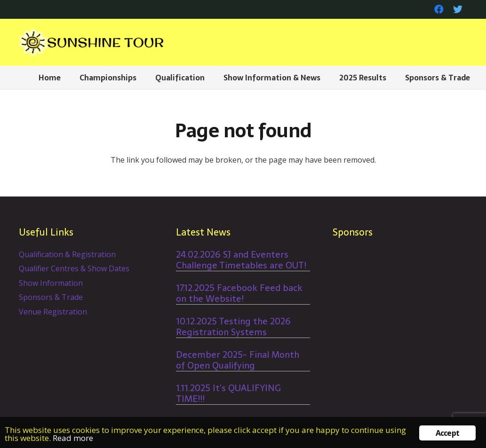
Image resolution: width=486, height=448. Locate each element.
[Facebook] (439, 9)
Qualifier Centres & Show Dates (74, 268)
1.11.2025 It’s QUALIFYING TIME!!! (228, 393)
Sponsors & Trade (51, 297)
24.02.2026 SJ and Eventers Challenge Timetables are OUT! (241, 260)
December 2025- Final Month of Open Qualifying (238, 360)
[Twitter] (458, 9)
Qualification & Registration (67, 254)
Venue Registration (53, 312)
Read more (73, 438)
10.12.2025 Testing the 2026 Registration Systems (233, 327)
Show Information (51, 283)
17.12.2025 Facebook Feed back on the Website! (239, 293)
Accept (447, 433)
